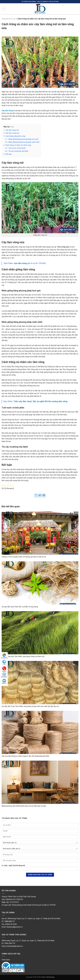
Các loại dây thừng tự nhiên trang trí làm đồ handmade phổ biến (25, 756)
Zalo (4, 662)
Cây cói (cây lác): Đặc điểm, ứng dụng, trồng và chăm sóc (23, 656)
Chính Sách (6, 960)
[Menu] (4, 9)
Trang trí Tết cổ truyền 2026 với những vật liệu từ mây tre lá (24, 557)
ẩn (12, 127)
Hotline (4, 669)
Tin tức (13, 19)
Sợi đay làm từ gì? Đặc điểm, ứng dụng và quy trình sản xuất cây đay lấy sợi (30, 706)
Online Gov (6, 964)
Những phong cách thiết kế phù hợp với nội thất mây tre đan (24, 806)
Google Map (4, 656)
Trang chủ (5, 19)
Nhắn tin (4, 681)
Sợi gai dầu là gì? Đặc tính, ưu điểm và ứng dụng (20, 607)
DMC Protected (8, 970)
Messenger (4, 675)
